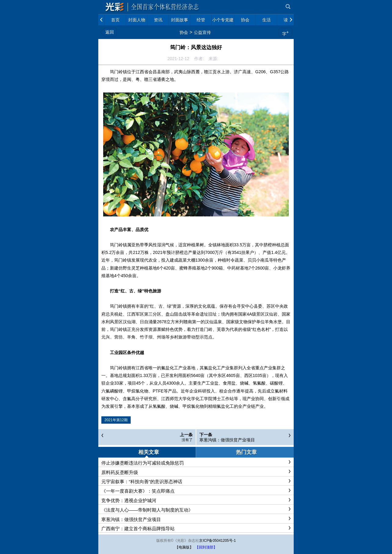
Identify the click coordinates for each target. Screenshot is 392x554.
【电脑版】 (184, 547)
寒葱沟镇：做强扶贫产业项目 (227, 440)
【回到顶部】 (206, 547)
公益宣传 (202, 32)
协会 (184, 32)
